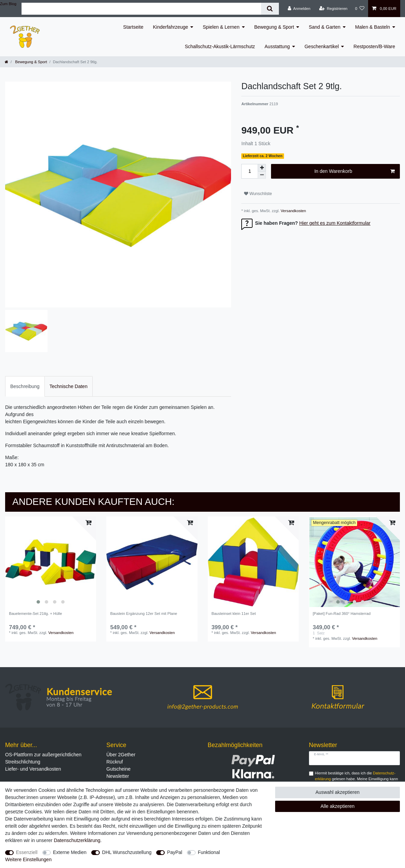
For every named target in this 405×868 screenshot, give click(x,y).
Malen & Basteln (373, 27)
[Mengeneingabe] (249, 171)
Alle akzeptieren (338, 806)
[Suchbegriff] (141, 9)
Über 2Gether (121, 755)
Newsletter (118, 776)
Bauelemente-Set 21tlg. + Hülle (35, 614)
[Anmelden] (299, 9)
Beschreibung (25, 386)
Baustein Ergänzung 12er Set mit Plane (144, 614)
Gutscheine (118, 769)
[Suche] (270, 9)
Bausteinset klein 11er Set (234, 614)
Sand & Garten (325, 27)
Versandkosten (293, 211)
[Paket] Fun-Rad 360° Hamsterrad (342, 614)
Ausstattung (277, 46)
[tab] (25, 386)
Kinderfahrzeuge (171, 27)
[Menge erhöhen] (262, 168)
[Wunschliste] (360, 9)
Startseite (133, 27)
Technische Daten (69, 386)
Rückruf (114, 762)
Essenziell (27, 852)
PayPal (175, 852)
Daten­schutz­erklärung (77, 840)
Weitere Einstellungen (28, 859)
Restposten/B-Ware (374, 46)
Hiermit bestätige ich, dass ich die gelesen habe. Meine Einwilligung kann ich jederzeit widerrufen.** (356, 779)
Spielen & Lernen (221, 27)
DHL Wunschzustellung (127, 852)
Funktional (209, 852)
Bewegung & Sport (274, 27)
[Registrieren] (333, 9)
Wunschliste (258, 194)
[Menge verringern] (262, 175)
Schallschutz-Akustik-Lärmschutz (220, 46)
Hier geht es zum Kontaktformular (335, 223)
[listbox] (51, 562)
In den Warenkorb (355, 171)
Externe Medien (70, 852)
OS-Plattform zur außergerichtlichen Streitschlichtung (43, 758)
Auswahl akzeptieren (337, 792)
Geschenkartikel (322, 46)
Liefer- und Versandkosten (33, 769)
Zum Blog (8, 4)
